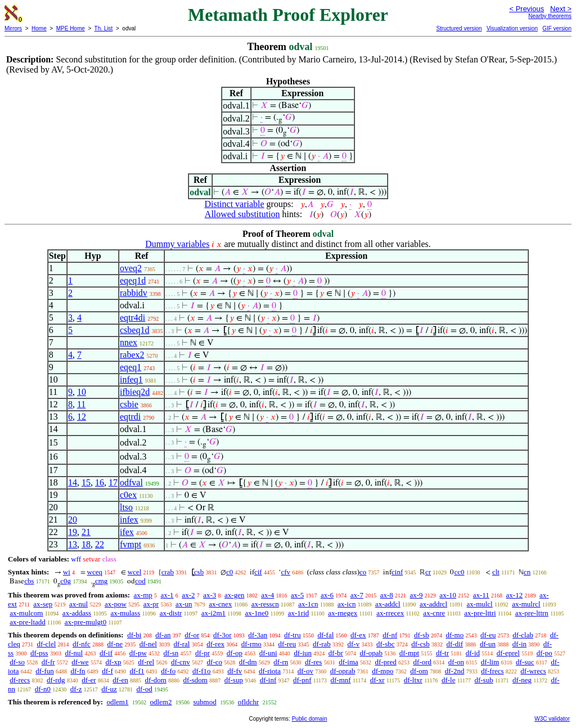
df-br (336, 653)
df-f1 (137, 671)
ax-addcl (388, 604)
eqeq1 (130, 367)
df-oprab (343, 671)
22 (100, 544)
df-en (120, 680)
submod (204, 702)
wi (67, 572)
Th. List (104, 28)
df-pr (202, 653)
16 (100, 482)
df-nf (390, 635)
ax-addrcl (433, 604)
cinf (397, 572)
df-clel (46, 644)
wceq (95, 572)
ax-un (184, 604)
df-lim (490, 662)
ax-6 (327, 595)
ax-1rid (299, 613)
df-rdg (56, 680)
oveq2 (131, 268)
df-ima (348, 662)
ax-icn (346, 604)
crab (168, 572)
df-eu (488, 635)
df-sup (234, 680)
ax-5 (297, 595)
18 (86, 544)
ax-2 (188, 595)
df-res (313, 662)
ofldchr (249, 702)
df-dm (248, 662)
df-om (419, 671)
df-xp (113, 662)
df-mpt (409, 653)
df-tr (442, 653)
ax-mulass (126, 613)
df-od (145, 689)
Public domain (310, 719)
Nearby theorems (550, 16)
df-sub (483, 680)
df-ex (358, 635)
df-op (235, 653)
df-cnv (181, 662)
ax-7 (357, 595)
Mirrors (13, 28)
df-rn (281, 662)
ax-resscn (265, 604)
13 (73, 544)
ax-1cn (308, 604)
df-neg (522, 680)
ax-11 (481, 595)
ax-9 (417, 595)
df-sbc (386, 644)
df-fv (235, 671)
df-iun (303, 653)
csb (199, 572)
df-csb (420, 644)
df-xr (377, 680)
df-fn (78, 671)
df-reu (287, 644)
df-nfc (82, 644)
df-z (76, 689)
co (363, 572)
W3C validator (552, 719)
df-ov (305, 671)
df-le (449, 680)
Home (39, 28)
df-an (163, 635)
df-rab (322, 644)
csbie (129, 404)
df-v (354, 644)
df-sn (171, 653)
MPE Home (71, 28)
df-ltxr (413, 680)
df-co (215, 662)
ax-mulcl (480, 604)
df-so (17, 662)
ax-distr (171, 613)
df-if (106, 653)
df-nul (74, 653)
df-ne (115, 644)
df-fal (325, 635)
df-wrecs (533, 671)
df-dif (455, 644)
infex (129, 520)
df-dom (156, 680)
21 (86, 532)
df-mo (454, 635)
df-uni (268, 653)
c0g (66, 581)
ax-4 (267, 595)
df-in (519, 644)
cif (258, 572)
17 (113, 482)
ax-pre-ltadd (28, 622)
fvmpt (130, 544)
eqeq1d (133, 280)
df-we (80, 662)
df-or (192, 635)
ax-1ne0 (256, 613)
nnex (129, 342)
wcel (135, 572)
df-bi (134, 635)
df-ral (182, 644)
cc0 (459, 572)
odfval (131, 482)
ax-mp (143, 595)
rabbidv (134, 293)
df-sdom (195, 680)
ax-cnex (220, 604)
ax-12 (515, 595)
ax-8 (387, 595)
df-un (488, 644)
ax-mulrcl (526, 604)
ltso (126, 507)
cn (527, 572)
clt (496, 572)
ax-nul (78, 604)
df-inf (268, 680)
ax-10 (448, 595)
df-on (456, 662)
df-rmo (251, 644)
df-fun (45, 671)
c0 (229, 572)
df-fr (48, 662)
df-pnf (302, 680)
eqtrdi (130, 417)
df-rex (215, 644)
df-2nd (455, 671)
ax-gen (234, 595)
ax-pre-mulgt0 (85, 622)
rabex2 (132, 355)
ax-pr (151, 604)
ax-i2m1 (213, 613)
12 (82, 417)
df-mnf (341, 680)
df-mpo (382, 671)
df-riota (270, 671)
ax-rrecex (390, 613)
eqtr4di (132, 318)
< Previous (526, 9)
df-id (473, 653)
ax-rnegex (343, 613)
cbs (29, 581)
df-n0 (43, 689)
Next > (561, 9)
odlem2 (161, 702)
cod (140, 581)
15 (86, 482)
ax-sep (43, 604)
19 (73, 532)
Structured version (459, 28)
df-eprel (508, 653)
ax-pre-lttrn (532, 613)
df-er (89, 680)
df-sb (422, 635)
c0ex (128, 495)
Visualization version (512, 28)
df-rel (146, 662)
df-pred (386, 662)
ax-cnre (434, 613)
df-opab (371, 653)
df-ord (423, 662)
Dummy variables (177, 244)
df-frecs (492, 671)
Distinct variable (234, 204)
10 (82, 392)
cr (428, 572)
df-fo (168, 671)
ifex (127, 532)
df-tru (292, 635)
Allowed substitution (242, 214)
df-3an (258, 635)
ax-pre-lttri (480, 613)
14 (73, 482)
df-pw (138, 653)
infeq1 (131, 379)
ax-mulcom (26, 613)
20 (73, 520)
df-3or (222, 635)
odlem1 (117, 702)
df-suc (525, 662)
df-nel (148, 644)
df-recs (20, 680)
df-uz (109, 689)
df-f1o (202, 671)
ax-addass (77, 613)
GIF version (557, 28)
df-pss (39, 653)
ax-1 (167, 595)
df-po (544, 653)
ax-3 (210, 595)
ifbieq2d (135, 392)
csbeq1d (134, 330)
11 (81, 404)
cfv (285, 572)
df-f (107, 671)
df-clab (523, 635)
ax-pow (116, 604)
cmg (101, 581)
